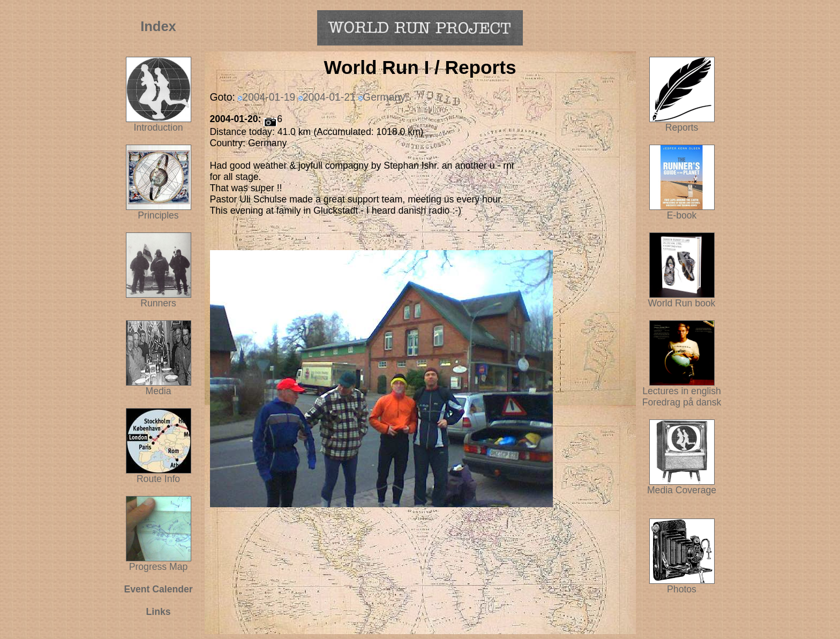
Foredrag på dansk (682, 402)
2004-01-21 (329, 97)
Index (158, 26)
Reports (682, 127)
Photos (682, 585)
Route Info (158, 479)
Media (159, 391)
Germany (384, 97)
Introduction (159, 127)
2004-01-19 (269, 97)
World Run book (682, 299)
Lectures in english (682, 387)
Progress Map (159, 562)
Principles (158, 215)
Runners (158, 303)
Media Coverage (682, 486)
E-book (682, 215)
